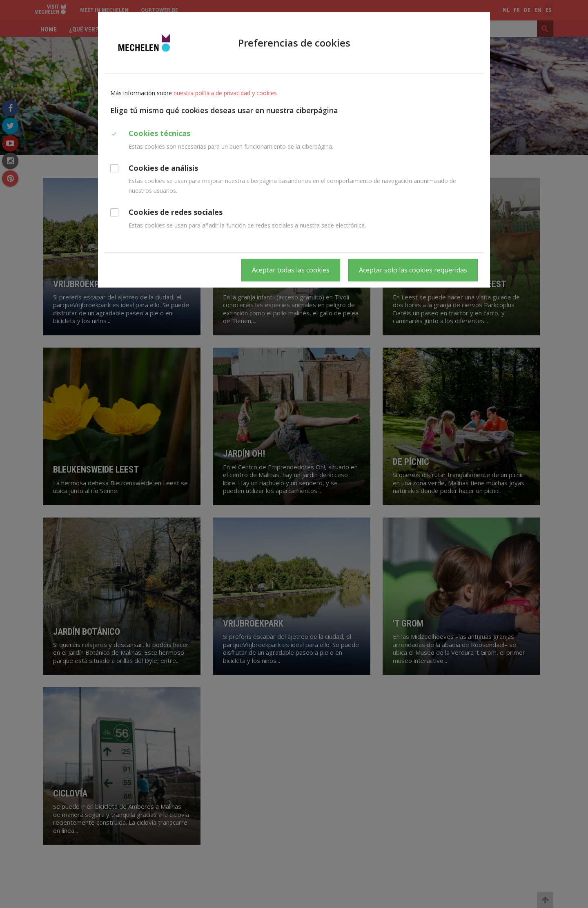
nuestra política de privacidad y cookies (225, 93)
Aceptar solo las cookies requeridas (413, 270)
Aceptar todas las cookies (291, 270)
